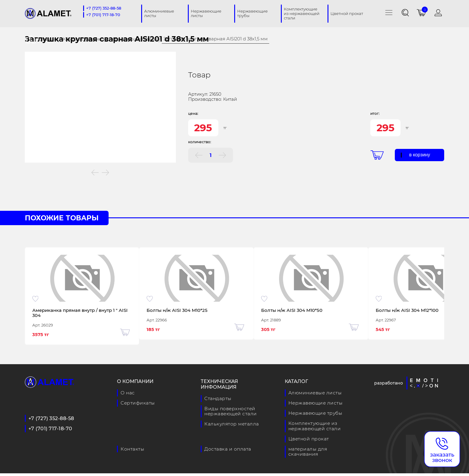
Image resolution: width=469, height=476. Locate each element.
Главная (48, 39)
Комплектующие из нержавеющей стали (110, 39)
